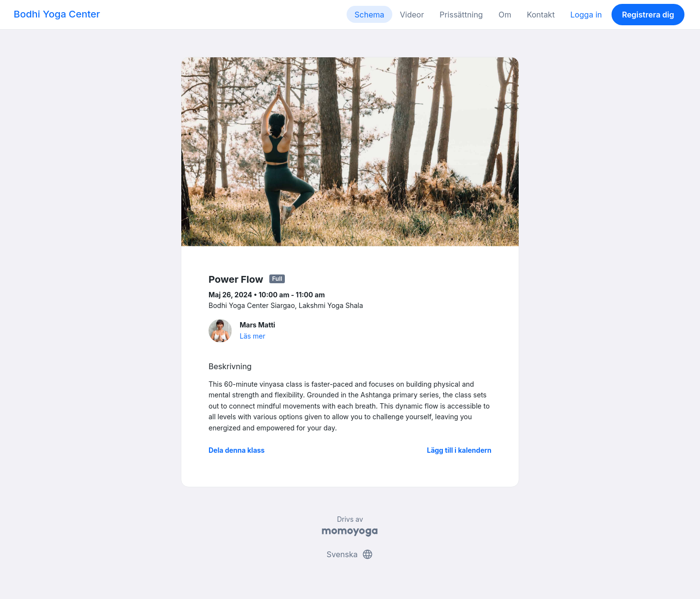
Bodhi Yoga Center (57, 14)
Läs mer (253, 336)
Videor (412, 15)
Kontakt (541, 15)
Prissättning (461, 15)
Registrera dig (648, 15)
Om (505, 15)
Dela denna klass (236, 450)
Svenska (350, 554)
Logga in (586, 15)
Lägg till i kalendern (459, 450)
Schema (369, 15)
